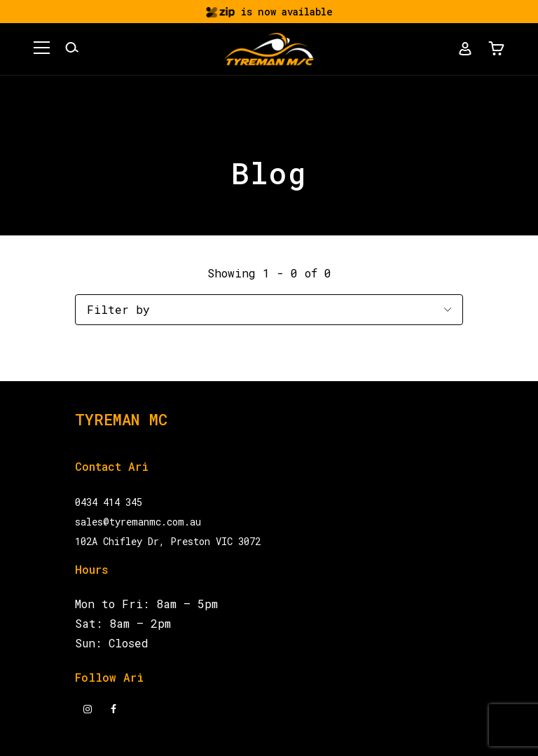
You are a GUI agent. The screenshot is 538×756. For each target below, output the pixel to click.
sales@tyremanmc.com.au (138, 522)
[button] (42, 50)
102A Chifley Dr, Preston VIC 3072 (168, 541)
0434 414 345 (109, 502)
